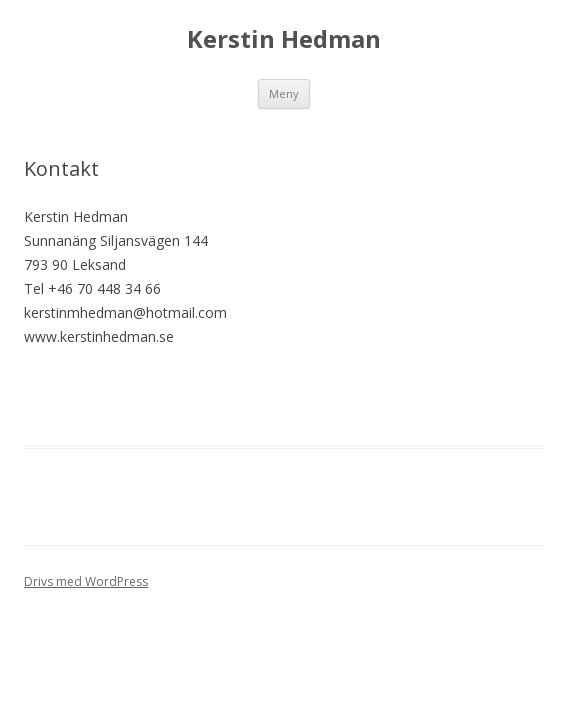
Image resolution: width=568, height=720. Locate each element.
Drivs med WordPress (86, 581)
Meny (284, 93)
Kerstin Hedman (284, 39)
